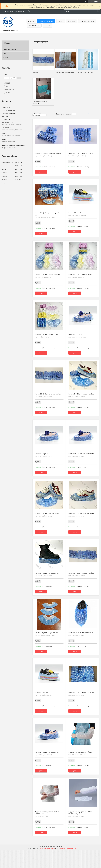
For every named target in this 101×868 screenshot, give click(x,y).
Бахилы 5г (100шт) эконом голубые (47, 573)
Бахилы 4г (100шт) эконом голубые (81, 633)
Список (97, 114)
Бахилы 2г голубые (41, 692)
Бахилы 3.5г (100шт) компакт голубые (48, 153)
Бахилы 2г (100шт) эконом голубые (47, 752)
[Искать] (98, 11)
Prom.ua (60, 846)
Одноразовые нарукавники (64, 72)
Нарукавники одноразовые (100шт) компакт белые (47, 813)
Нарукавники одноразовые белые (80, 752)
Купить (41, 172)
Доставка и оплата (87, 21)
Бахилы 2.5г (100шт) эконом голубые (81, 454)
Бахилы (35, 72)
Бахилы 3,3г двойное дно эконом (46, 633)
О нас (61, 21)
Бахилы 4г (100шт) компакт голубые (81, 153)
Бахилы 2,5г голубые (76, 213)
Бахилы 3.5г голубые (76, 334)
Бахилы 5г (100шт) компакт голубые (81, 692)
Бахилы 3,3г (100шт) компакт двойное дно (48, 214)
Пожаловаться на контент (47, 848)
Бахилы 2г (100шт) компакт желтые (81, 275)
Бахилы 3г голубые (41, 454)
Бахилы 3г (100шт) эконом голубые (47, 513)
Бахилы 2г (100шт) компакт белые (47, 334)
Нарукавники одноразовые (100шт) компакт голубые (81, 813)
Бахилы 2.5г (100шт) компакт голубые (48, 394)
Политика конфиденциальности (66, 848)
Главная (31, 21)
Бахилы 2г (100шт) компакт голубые (81, 573)
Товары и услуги (46, 21)
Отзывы (6, 57)
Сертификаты (34, 25)
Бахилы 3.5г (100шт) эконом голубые (81, 513)
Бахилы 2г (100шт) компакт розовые (47, 275)
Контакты (72, 21)
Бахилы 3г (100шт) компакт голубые (81, 394)
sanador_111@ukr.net (8, 142)
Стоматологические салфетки (40, 102)
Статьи (47, 25)
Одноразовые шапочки (85, 72)
